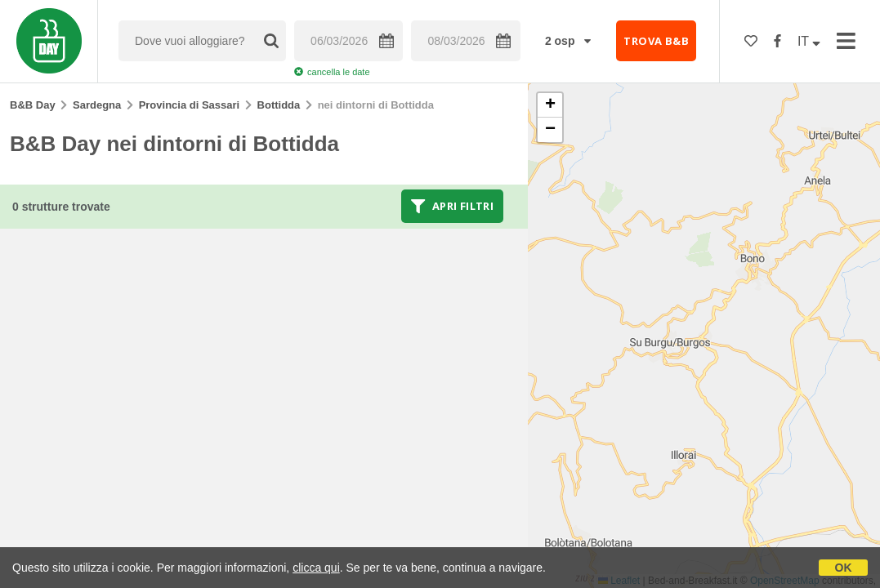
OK (844, 568)
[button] (550, 105)
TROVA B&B (656, 41)
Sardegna (97, 105)
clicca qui (316, 568)
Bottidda (279, 105)
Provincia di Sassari (190, 105)
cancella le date (332, 72)
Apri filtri (452, 206)
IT (809, 41)
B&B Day (33, 105)
